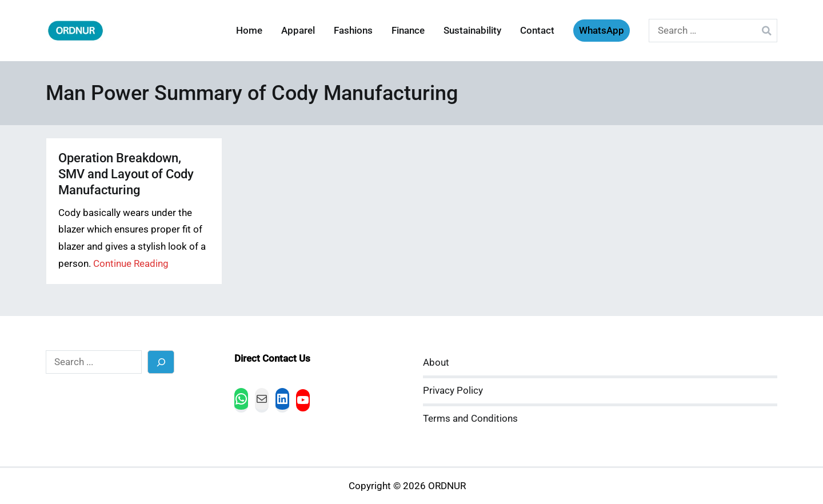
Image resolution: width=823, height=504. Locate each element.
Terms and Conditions (470, 419)
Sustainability (472, 31)
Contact (537, 31)
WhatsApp (602, 31)
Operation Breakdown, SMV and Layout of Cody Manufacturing (126, 174)
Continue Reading (131, 264)
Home (249, 31)
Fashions (353, 31)
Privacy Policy (453, 391)
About (436, 363)
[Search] (161, 362)
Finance (408, 31)
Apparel (298, 31)
